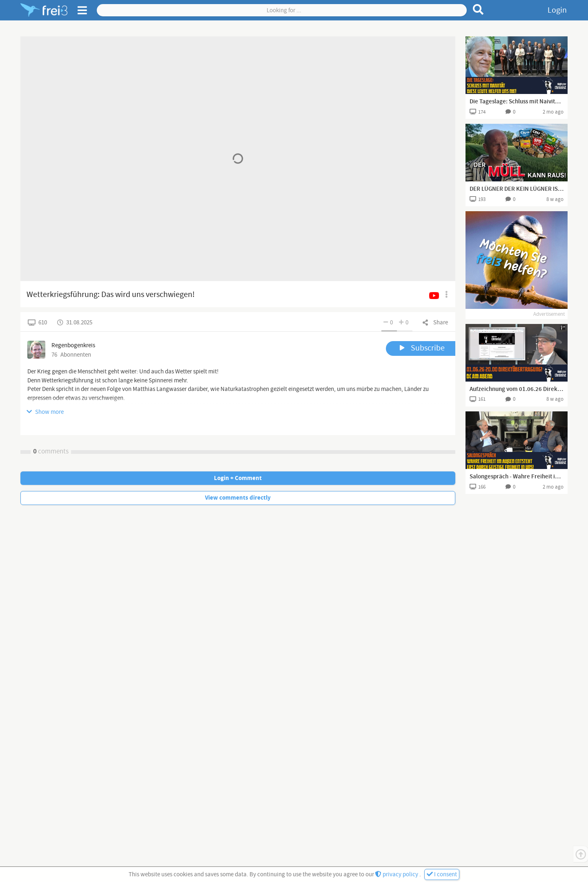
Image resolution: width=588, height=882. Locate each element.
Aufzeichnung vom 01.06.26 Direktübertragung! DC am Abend (517, 389)
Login (557, 10)
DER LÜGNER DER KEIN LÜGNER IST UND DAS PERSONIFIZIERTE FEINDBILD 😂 (517, 189)
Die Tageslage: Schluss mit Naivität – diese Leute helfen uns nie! (517, 102)
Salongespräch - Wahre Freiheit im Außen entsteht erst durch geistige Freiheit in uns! (517, 477)
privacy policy (397, 874)
